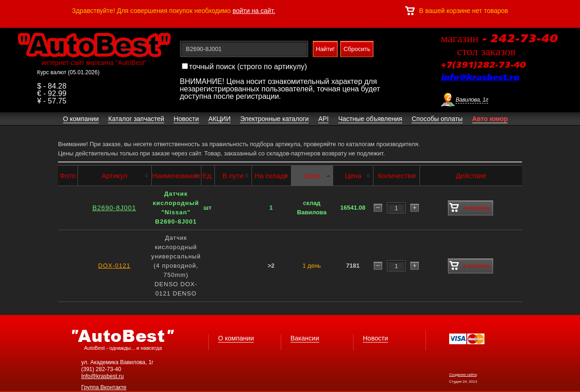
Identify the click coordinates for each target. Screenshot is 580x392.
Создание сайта (463, 375)
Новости (375, 338)
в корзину (469, 208)
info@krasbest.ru (480, 78)
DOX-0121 (114, 266)
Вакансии (305, 338)
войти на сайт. (254, 11)
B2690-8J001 (114, 208)
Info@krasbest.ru (103, 376)
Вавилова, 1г (472, 100)
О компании (236, 338)
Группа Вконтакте (104, 387)
